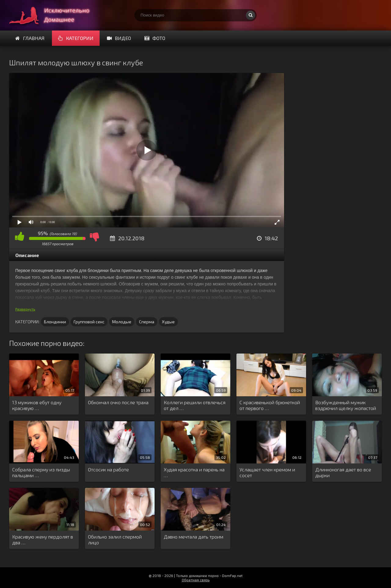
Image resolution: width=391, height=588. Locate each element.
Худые (168, 322)
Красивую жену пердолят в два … (43, 539)
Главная (30, 38)
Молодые (122, 322)
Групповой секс (89, 322)
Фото (155, 38)
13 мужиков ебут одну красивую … (37, 405)
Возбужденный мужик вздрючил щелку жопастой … (346, 405)
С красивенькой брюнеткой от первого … (270, 405)
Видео (119, 38)
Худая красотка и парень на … (194, 472)
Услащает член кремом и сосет (267, 472)
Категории (76, 38)
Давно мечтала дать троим (194, 537)
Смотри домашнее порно (55, 15)
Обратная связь (196, 580)
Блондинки (55, 322)
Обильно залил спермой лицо (115, 539)
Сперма (147, 322)
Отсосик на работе (108, 469)
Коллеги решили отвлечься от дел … (195, 405)
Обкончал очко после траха (118, 402)
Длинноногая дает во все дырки (343, 472)
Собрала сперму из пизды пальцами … (41, 472)
